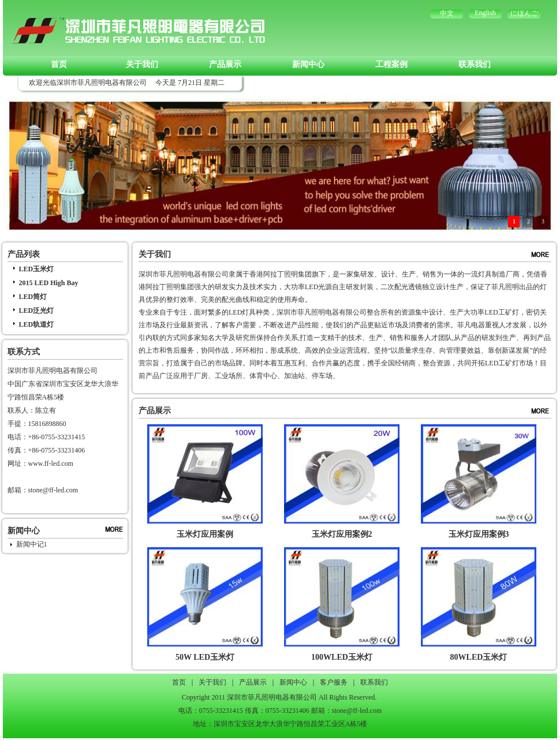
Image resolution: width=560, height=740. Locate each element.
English (485, 13)
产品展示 (225, 64)
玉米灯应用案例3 (479, 534)
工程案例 (391, 64)
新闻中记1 (32, 544)
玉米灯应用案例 (205, 534)
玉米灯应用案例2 (342, 534)
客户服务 (334, 682)
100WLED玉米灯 (342, 657)
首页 (59, 64)
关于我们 (142, 64)
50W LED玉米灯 (205, 657)
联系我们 (475, 64)
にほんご (524, 13)
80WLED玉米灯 (479, 657)
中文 (447, 13)
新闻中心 (308, 64)
